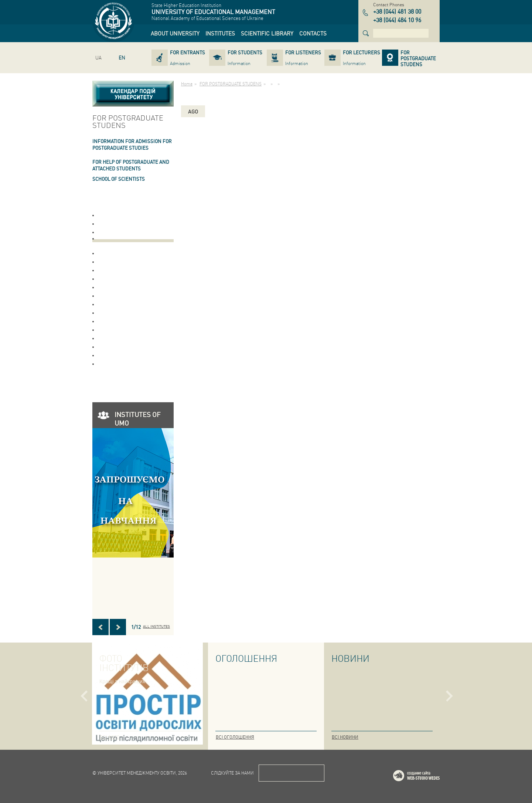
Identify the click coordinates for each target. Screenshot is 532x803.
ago (193, 111)
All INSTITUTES (156, 626)
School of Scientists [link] (119, 179)
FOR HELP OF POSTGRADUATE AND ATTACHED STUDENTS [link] (131, 165)
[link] (175, 33)
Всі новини (345, 737)
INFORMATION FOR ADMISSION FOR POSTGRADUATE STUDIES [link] (132, 144)
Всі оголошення (235, 737)
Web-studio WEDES (426, 777)
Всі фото (110, 737)
